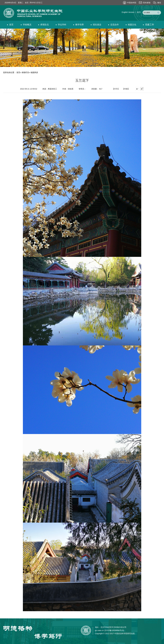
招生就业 (96, 25)
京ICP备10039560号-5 (114, 630)
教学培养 (79, 25)
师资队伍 (44, 25)
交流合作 (113, 25)
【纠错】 (126, 89)
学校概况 (26, 25)
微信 (159, 3)
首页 (10, 25)
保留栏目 (25, 72)
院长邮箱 (147, 3)
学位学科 (61, 25)
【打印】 (116, 89)
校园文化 (131, 25)
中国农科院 (132, 3)
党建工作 (148, 25)
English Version (128, 12)
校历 (139, 12)
